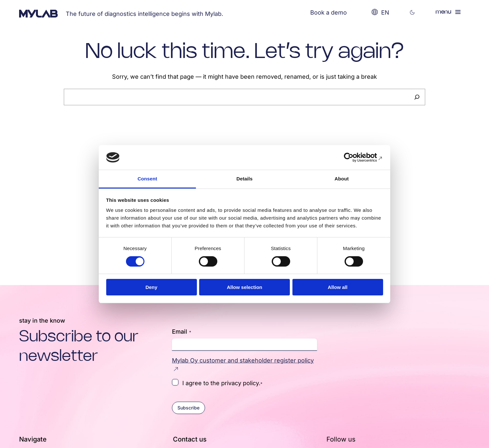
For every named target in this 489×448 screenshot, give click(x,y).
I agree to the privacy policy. (222, 383)
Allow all (338, 287)
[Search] (417, 97)
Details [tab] (245, 179)
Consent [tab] (148, 179)
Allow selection (244, 287)
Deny (151, 287)
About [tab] (342, 179)
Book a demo (329, 12)
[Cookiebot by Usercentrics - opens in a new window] (355, 157)
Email (182, 332)
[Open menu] (449, 12)
